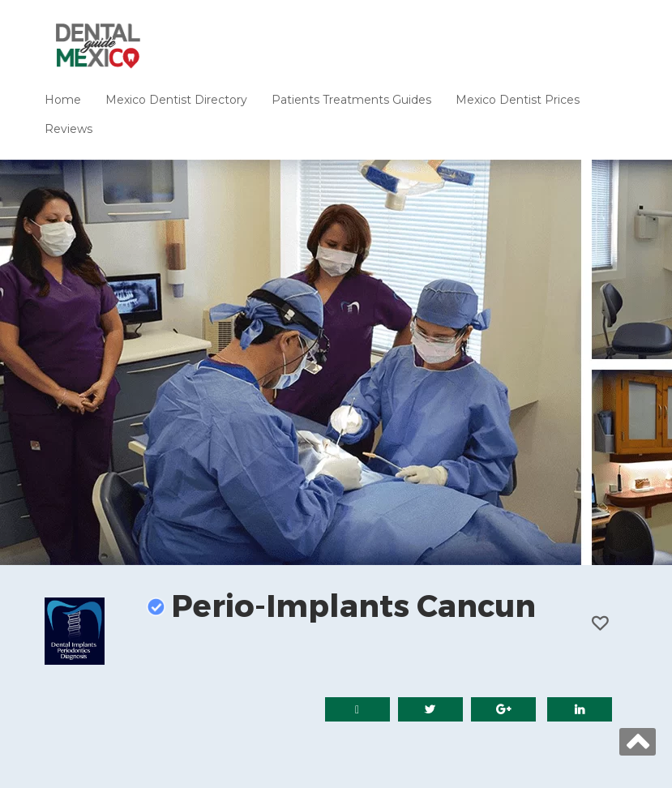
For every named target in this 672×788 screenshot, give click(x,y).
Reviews (68, 129)
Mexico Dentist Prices (518, 100)
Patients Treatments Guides (351, 100)
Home (63, 100)
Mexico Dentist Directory (176, 100)
